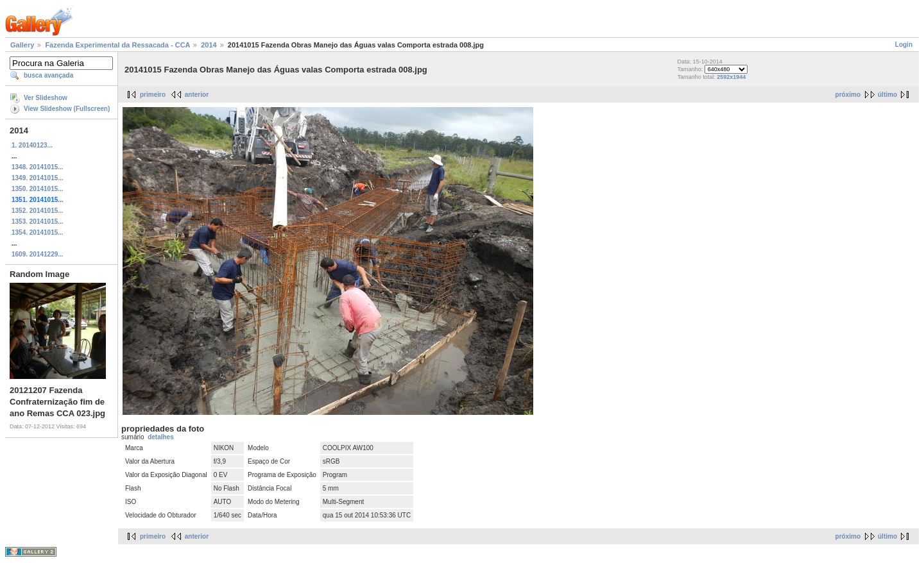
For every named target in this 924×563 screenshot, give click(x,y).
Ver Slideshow (46, 98)
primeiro (153, 95)
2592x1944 (731, 77)
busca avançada (48, 75)
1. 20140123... (32, 145)
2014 (209, 45)
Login (904, 45)
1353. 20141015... (38, 222)
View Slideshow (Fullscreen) (67, 109)
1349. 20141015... (38, 178)
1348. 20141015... (38, 167)
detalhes (161, 437)
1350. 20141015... (38, 189)
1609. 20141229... (38, 254)
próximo (848, 95)
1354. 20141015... (38, 232)
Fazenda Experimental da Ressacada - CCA (117, 45)
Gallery (22, 45)
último (887, 95)
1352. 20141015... (38, 211)
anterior (197, 95)
